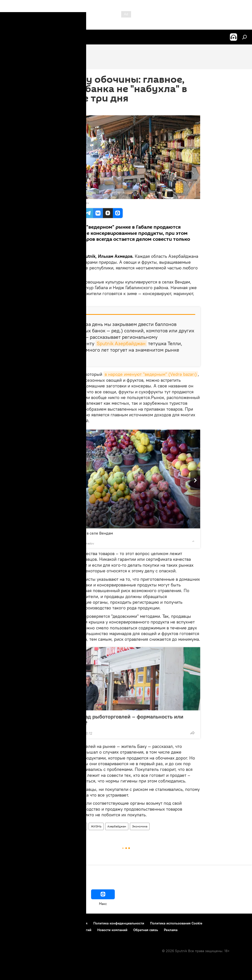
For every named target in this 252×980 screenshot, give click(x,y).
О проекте (13, 923)
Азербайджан (117, 826)
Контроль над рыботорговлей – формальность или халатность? (120, 720)
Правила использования (68, 923)
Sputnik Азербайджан (121, 343)
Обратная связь (146, 930)
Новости (60, 826)
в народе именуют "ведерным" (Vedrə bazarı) (151, 374)
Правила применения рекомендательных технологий (48, 930)
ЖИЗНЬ (96, 826)
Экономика (140, 826)
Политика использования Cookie (176, 923)
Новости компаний (112, 930)
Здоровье (78, 826)
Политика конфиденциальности (119, 923)
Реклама (171, 930)
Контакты (35, 923)
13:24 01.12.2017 (65, 109)
